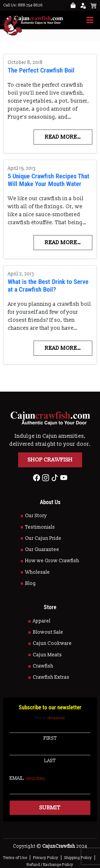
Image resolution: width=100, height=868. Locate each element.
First (50, 738)
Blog (31, 583)
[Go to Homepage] (33, 20)
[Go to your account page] (73, 5)
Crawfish (43, 666)
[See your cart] (94, 5)
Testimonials (40, 527)
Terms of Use (15, 858)
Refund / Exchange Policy (50, 865)
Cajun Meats (47, 655)
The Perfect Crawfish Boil (41, 70)
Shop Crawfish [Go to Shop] (50, 460)
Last (50, 761)
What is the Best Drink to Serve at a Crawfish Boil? (48, 286)
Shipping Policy (78, 858)
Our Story (36, 516)
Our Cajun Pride (43, 538)
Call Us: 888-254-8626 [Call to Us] (23, 5)
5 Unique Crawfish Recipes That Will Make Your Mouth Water (49, 180)
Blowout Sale (48, 632)
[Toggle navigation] (90, 20)
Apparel (42, 621)
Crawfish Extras (51, 677)
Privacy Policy (46, 858)
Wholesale (37, 572)
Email (27, 778)
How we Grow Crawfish (52, 561)
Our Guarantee (42, 550)
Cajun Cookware (52, 643)
